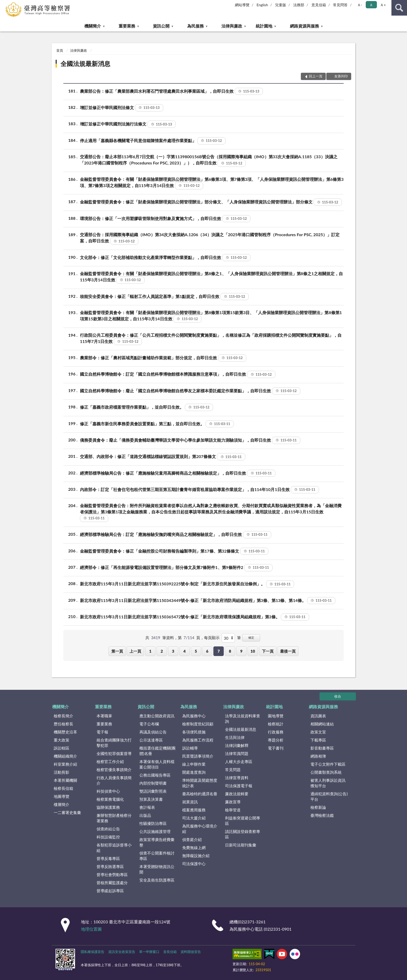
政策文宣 (318, 732)
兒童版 (281, 5)
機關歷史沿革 (65, 732)
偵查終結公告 (108, 829)
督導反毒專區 (108, 858)
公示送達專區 (151, 740)
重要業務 (127, 26)
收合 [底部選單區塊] (338, 696)
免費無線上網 (194, 847)
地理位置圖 (91, 929)
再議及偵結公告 (153, 732)
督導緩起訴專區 (110, 891)
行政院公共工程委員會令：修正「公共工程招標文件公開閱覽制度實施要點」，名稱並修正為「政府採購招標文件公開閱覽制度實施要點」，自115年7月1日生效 (211, 339)
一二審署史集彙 (67, 812)
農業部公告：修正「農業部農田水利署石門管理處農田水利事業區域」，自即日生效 (171, 91)
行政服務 (276, 732)
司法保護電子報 (239, 786)
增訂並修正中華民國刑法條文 (122, 108)
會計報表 (147, 807)
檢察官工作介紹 (110, 762)
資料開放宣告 (191, 952)
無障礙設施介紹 (196, 856)
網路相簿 (318, 756)
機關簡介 (93, 26)
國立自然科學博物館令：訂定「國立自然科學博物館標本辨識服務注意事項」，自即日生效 (178, 374)
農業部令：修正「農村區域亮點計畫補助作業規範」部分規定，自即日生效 (163, 358)
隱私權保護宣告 (93, 952)
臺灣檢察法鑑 (322, 815)
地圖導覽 (62, 796)
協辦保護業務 (108, 807)
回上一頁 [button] (316, 76)
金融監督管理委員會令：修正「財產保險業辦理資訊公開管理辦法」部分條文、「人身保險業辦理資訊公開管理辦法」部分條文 (211, 202)
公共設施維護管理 (155, 831)
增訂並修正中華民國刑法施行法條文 (128, 124)
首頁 (60, 50)
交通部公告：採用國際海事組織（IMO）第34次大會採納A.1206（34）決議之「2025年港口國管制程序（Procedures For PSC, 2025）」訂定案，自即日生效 (210, 238)
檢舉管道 (233, 810)
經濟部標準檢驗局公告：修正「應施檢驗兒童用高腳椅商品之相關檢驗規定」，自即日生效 (178, 473)
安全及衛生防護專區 (157, 880)
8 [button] (230, 651)
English (262, 5)
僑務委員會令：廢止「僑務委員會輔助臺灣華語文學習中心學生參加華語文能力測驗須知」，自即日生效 (190, 440)
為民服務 (195, 26)
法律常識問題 (237, 753)
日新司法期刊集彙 (241, 845)
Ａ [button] (371, 5)
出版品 (145, 815)
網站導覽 (242, 5)
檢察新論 (318, 807)
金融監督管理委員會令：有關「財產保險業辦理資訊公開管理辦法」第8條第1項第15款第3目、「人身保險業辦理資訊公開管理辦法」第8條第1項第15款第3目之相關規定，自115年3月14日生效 (211, 316)
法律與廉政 (232, 26)
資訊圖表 (318, 716)
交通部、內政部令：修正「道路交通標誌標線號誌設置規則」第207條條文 (163, 457)
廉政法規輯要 (237, 794)
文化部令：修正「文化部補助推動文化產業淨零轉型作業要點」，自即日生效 (165, 258)
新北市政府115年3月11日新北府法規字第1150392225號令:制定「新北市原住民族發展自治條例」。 (187, 584)
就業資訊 (190, 802)
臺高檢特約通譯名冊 (200, 794)
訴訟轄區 (62, 748)
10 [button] (253, 651)
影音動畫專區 (322, 748)
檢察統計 (276, 724)
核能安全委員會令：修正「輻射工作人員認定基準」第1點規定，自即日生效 (164, 297)
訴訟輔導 (190, 748)
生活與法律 (235, 737)
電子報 (102, 732)
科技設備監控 (108, 837)
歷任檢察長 (63, 724)
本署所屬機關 (65, 780)
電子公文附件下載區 (328, 764)
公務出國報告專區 (155, 775)
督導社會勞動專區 (112, 875)
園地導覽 (276, 716)
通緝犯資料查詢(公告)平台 (329, 796)
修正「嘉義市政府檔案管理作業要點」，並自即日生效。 (147, 407)
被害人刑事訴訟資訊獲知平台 (328, 783)
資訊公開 (161, 26)
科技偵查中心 (108, 791)
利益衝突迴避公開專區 (243, 821)
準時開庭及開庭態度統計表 (200, 783)
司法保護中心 (194, 864)
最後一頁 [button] (288, 651)
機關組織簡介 (65, 756)
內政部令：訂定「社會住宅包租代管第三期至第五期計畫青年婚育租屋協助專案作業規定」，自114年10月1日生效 (199, 490)
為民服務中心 (194, 716)
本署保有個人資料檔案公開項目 (157, 764)
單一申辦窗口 (149, 952)
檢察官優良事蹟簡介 (114, 770)
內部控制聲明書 (153, 783)
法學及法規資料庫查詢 (243, 719)
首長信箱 (170, 952)
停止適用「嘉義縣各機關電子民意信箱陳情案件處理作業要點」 (153, 141)
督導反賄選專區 (110, 866)
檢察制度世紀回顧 (198, 724)
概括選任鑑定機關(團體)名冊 (157, 751)
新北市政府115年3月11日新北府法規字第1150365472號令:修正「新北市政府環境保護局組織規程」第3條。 (195, 617)
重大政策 (62, 740)
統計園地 (264, 26)
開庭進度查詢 (194, 772)
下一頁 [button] (268, 651)
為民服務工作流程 (198, 740)
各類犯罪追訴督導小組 (114, 848)
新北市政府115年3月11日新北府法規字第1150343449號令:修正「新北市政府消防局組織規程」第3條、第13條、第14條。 (208, 601)
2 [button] (162, 651)
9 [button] (242, 651)
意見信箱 (319, 5)
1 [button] (150, 651)
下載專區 (318, 740)
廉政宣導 (233, 802)
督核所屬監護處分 (112, 883)
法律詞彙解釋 (237, 745)
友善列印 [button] (341, 76)
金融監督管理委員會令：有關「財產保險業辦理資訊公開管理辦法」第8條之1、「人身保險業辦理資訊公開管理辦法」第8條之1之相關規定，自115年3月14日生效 (211, 277)
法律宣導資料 (237, 778)
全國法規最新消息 (85, 64)
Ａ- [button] (360, 5)
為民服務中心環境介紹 (200, 829)
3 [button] (173, 651)
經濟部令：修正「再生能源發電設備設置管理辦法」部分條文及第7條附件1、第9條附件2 (176, 568)
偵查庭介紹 (192, 839)
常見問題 (233, 770)
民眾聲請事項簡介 (198, 756)
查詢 (399, 8)
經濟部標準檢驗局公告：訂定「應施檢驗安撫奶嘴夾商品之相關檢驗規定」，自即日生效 (176, 535)
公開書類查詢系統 (326, 772)
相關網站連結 (322, 724)
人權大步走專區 (239, 762)
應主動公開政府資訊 (157, 716)
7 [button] (219, 651)
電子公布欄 (149, 724)
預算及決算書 (151, 799)
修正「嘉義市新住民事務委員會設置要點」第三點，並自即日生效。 (157, 424)
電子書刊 (276, 748)
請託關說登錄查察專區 (243, 834)
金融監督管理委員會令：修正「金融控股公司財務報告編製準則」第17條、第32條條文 (174, 551)
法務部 (299, 5)
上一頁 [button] (135, 651)
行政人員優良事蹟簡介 (114, 780)
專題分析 (276, 740)
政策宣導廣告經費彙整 (157, 842)
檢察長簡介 (63, 716)
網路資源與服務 (304, 26)
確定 (251, 637)
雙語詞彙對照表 (153, 791)
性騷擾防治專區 (153, 823)
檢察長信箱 (63, 788)
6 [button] (207, 651)
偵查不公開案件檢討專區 (157, 856)
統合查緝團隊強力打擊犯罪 (114, 743)
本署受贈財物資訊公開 (157, 869)
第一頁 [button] (117, 651)
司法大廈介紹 (194, 818)
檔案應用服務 (194, 810)
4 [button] (184, 651)
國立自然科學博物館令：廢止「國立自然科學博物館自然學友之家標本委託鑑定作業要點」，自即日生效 (190, 391)
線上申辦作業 (194, 764)
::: (4, 4)
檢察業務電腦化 (110, 799)
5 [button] (196, 651)
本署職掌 (104, 716)
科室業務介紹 (65, 764)
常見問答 (340, 5)
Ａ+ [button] (383, 5)
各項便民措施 (194, 732)
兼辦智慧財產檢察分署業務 (114, 818)
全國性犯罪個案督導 (114, 753)
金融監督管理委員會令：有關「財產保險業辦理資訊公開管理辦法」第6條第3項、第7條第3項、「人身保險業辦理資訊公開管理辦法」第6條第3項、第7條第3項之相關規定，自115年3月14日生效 (212, 183)
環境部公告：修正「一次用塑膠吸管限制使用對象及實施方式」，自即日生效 (165, 219)
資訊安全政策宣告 (122, 952)
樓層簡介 (62, 804)
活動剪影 (62, 772)
